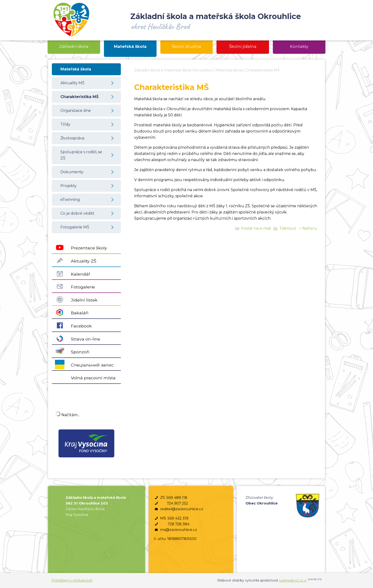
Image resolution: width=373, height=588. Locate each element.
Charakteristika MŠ (263, 70)
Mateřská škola (229, 70)
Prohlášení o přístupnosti (72, 580)
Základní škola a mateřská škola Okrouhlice (173, 70)
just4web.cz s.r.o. (293, 580)
